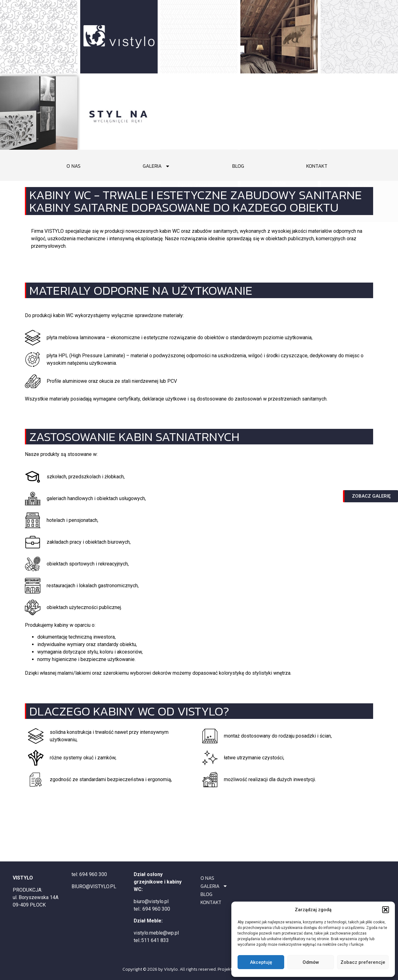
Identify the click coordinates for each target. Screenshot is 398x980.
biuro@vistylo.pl (151, 901)
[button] (386, 910)
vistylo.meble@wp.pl (156, 933)
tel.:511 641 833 (151, 940)
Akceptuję (261, 962)
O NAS (74, 166)
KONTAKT (317, 166)
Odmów (311, 962)
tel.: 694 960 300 (152, 909)
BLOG (238, 166)
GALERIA (156, 166)
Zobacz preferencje (363, 962)
